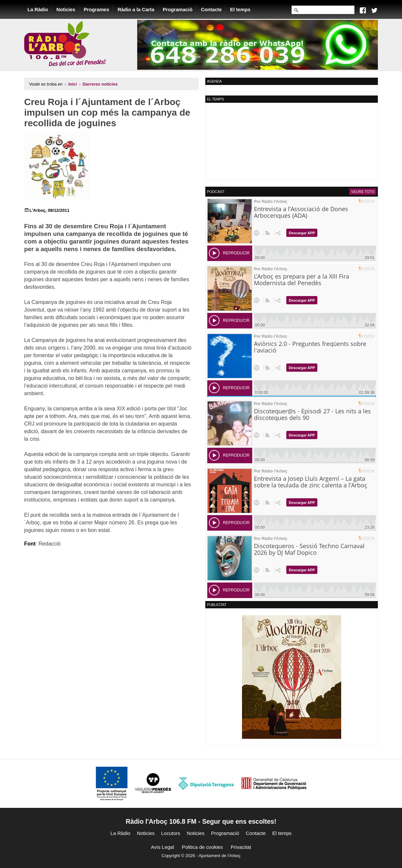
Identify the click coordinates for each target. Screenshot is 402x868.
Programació (178, 9)
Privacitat (241, 847)
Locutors (171, 833)
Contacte (211, 9)
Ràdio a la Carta (136, 9)
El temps (240, 9)
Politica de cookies (202, 847)
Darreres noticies (100, 84)
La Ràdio (38, 9)
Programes (96, 9)
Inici (72, 84)
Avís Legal (163, 847)
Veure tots (363, 192)
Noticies (66, 9)
